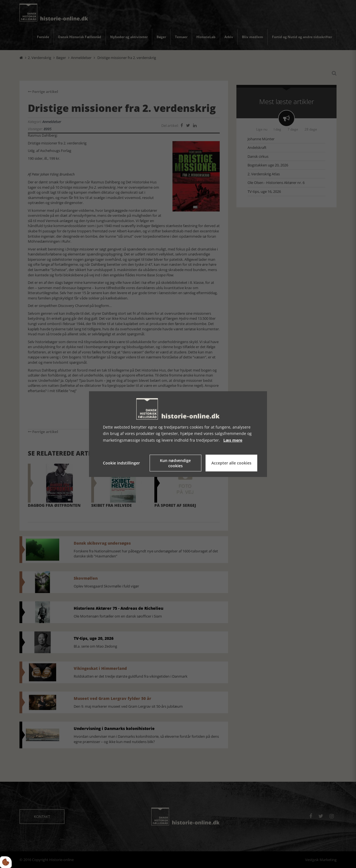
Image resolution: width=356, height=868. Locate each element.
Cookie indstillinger (121, 463)
